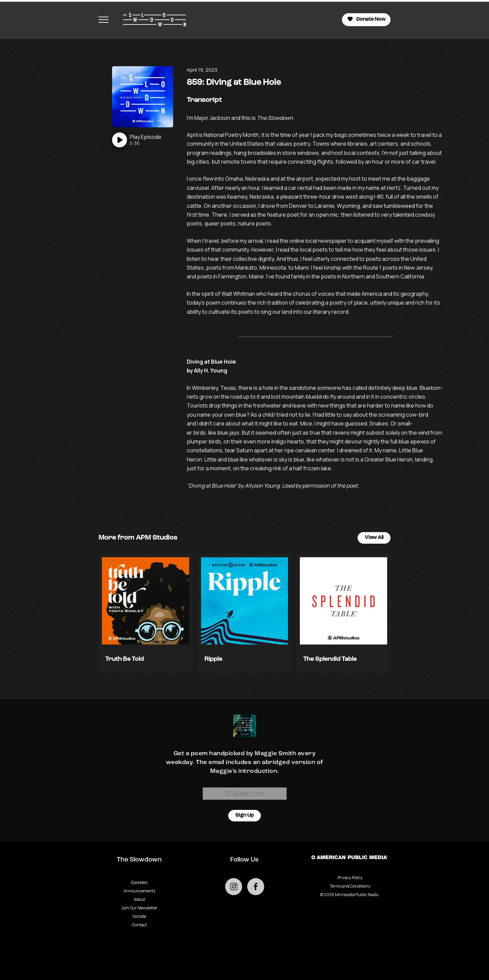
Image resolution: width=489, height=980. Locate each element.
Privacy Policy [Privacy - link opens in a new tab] (350, 878)
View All (374, 538)
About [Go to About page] (139, 899)
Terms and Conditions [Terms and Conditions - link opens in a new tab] (350, 886)
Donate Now (366, 19)
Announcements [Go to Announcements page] (139, 891)
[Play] (137, 140)
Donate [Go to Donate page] (139, 916)
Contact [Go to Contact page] (139, 925)
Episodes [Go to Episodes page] (139, 882)
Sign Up (244, 815)
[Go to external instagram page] (234, 887)
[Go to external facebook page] (256, 887)
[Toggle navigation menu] (104, 20)
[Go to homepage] (151, 20)
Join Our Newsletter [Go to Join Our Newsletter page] (139, 908)
